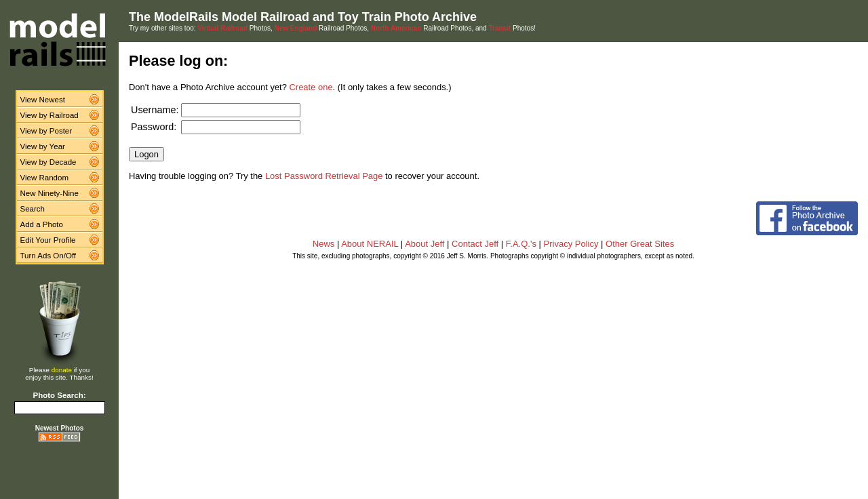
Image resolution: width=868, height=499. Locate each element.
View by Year (43, 146)
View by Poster (46, 131)
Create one (311, 87)
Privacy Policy (571, 244)
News (324, 244)
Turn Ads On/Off (48, 256)
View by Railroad (50, 115)
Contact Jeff (475, 244)
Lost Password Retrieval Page (324, 176)
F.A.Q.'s (521, 244)
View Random (44, 178)
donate (62, 370)
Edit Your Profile (48, 240)
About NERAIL (370, 244)
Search (33, 209)
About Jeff (425, 244)
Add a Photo (42, 224)
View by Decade (48, 162)
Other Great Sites (640, 244)
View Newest (43, 100)
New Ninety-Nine (50, 193)
